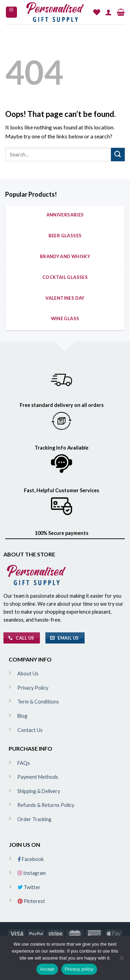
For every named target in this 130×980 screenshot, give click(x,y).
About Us (28, 674)
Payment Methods (38, 777)
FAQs (24, 763)
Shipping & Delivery (39, 791)
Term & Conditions (38, 702)
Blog (22, 716)
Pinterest (31, 901)
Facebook (31, 859)
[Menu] (12, 12)
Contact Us (30, 730)
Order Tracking (34, 819)
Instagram (32, 873)
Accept (47, 969)
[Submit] (118, 155)
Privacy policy (79, 969)
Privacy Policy (33, 688)
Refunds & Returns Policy (46, 805)
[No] (121, 960)
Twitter (29, 887)
